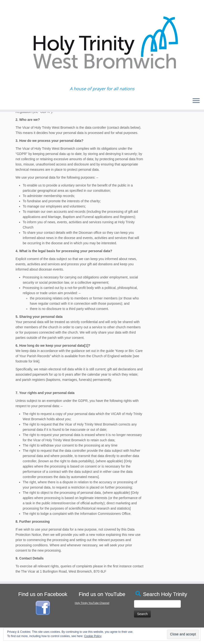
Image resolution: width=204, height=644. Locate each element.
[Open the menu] (196, 101)
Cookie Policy (93, 636)
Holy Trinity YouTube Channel (92, 603)
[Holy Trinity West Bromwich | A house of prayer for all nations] (102, 43)
